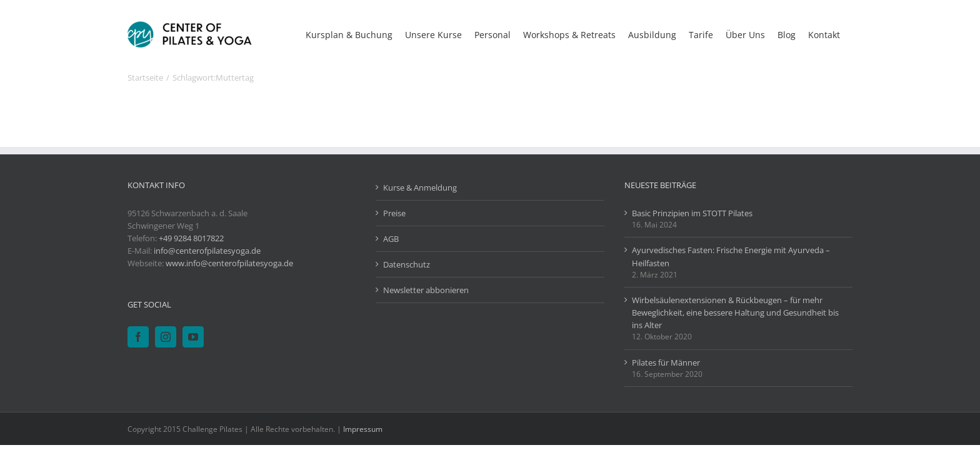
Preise (394, 213)
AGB (391, 239)
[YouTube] (193, 337)
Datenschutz (407, 264)
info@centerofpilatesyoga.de (207, 251)
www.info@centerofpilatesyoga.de (229, 263)
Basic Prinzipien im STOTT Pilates (692, 213)
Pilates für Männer (666, 362)
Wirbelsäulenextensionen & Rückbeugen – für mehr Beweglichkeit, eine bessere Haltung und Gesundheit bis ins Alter (735, 312)
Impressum (363, 429)
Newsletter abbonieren (426, 290)
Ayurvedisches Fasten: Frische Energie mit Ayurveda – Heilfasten (731, 256)
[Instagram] (166, 337)
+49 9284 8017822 (191, 238)
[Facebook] (138, 337)
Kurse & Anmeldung (420, 187)
